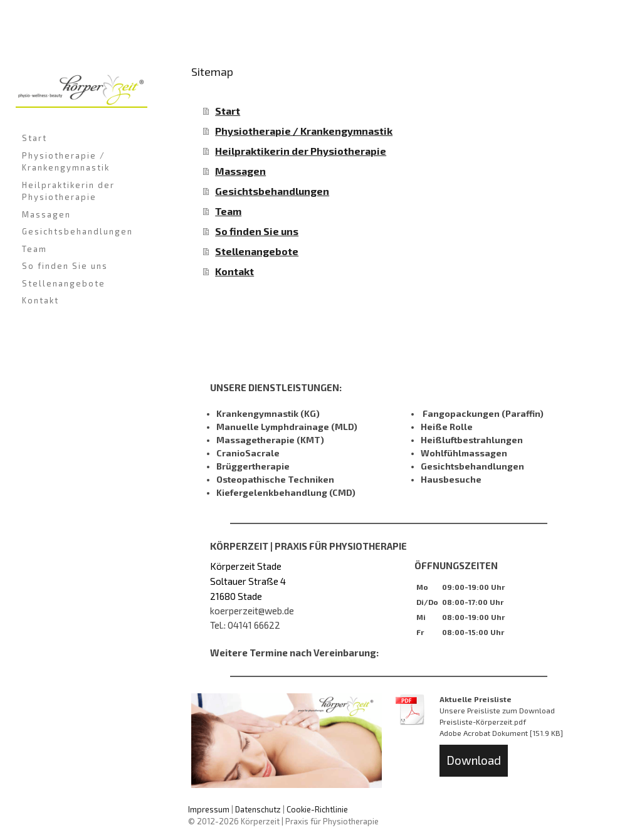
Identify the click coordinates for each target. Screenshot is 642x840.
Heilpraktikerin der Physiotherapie (68, 191)
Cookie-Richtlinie (317, 809)
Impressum (209, 809)
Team (34, 249)
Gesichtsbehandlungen (77, 231)
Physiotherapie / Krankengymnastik (66, 162)
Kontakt (40, 300)
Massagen (46, 214)
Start (34, 138)
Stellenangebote (64, 283)
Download (474, 760)
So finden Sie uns (65, 266)
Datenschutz (258, 809)
